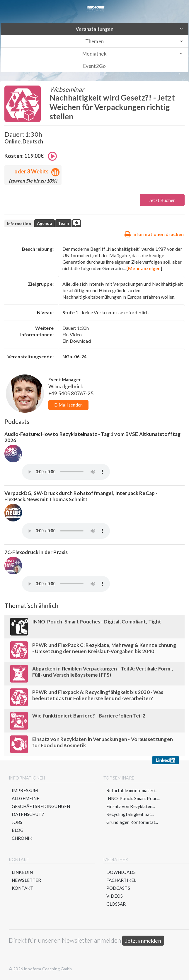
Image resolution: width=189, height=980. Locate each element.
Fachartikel (121, 880)
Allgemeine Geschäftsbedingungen (41, 802)
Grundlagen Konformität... (132, 822)
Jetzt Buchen (162, 200)
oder (36, 171)
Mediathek (94, 54)
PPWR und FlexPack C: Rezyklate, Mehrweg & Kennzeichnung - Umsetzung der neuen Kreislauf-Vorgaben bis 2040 (104, 648)
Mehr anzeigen (144, 268)
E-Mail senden (68, 405)
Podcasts (118, 888)
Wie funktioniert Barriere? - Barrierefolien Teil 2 (89, 716)
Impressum (25, 790)
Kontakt (22, 888)
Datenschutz (28, 814)
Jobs (17, 822)
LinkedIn (22, 872)
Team (64, 223)
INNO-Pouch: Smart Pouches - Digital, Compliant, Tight (97, 622)
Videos (115, 896)
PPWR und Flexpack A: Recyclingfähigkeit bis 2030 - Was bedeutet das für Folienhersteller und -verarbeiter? (98, 695)
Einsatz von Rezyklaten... (131, 806)
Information (19, 224)
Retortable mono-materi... (132, 790)
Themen (94, 41)
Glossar (116, 904)
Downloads (121, 872)
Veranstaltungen (94, 29)
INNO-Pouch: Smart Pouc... (133, 798)
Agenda (45, 223)
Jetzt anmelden (143, 941)
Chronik (22, 838)
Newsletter (27, 880)
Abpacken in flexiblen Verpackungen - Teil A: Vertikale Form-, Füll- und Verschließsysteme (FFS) (103, 672)
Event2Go (94, 66)
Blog (18, 830)
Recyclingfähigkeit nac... (130, 814)
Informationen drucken (154, 234)
